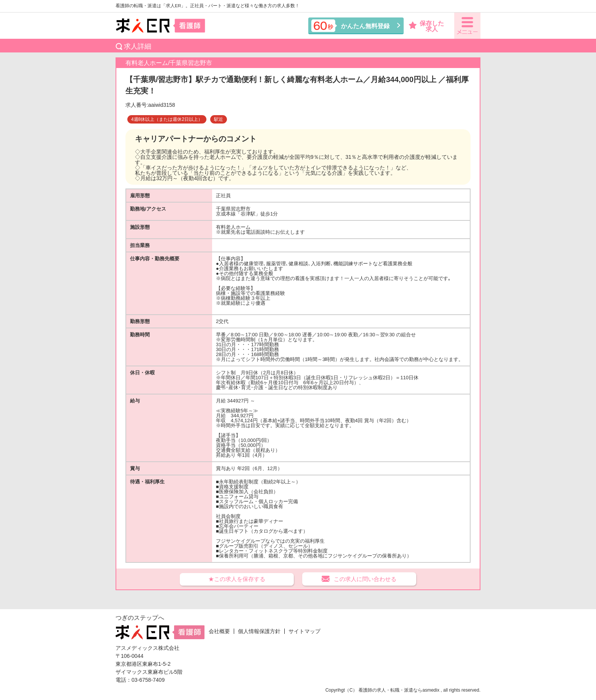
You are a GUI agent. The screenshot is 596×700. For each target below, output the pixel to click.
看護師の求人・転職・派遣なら (390, 690)
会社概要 (219, 631)
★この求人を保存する (237, 579)
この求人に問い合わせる (365, 579)
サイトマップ (304, 631)
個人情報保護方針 (259, 631)
